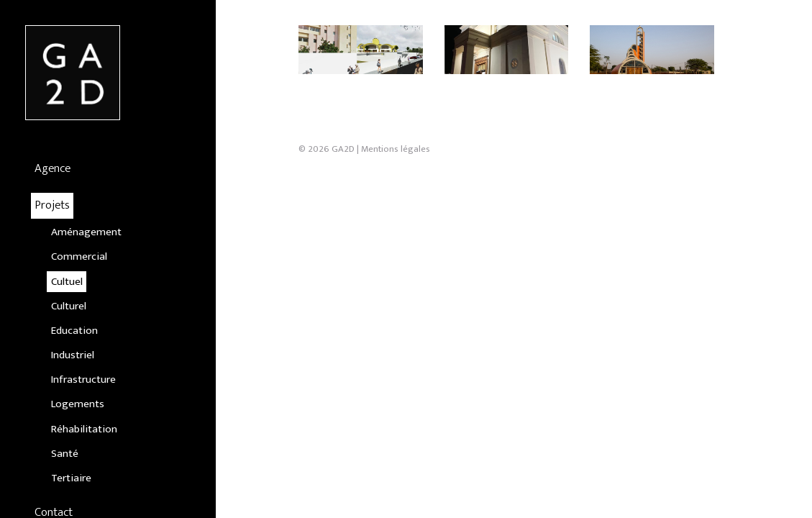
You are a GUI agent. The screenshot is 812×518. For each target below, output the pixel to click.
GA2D (343, 224)
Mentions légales (396, 224)
